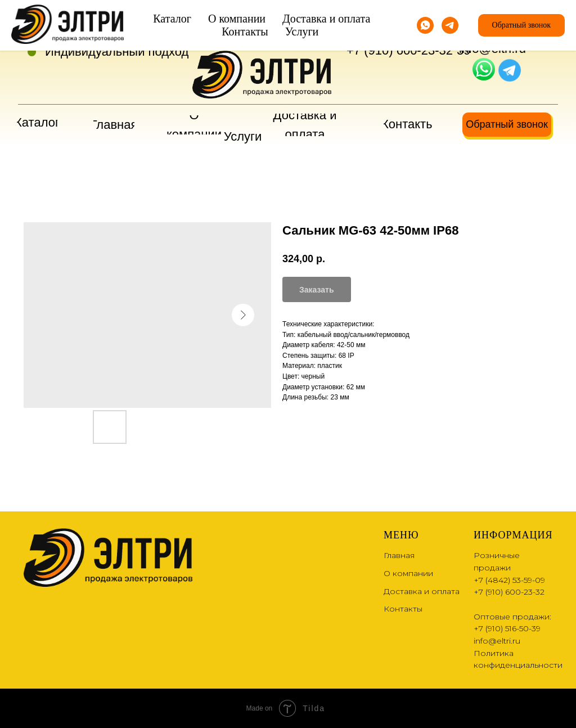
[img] (484, 69)
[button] (507, 125)
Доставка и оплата (422, 591)
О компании (408, 573)
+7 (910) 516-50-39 (507, 628)
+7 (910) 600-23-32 (400, 50)
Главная (399, 555)
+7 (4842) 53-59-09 (400, 31)
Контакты (403, 609)
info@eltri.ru (492, 49)
